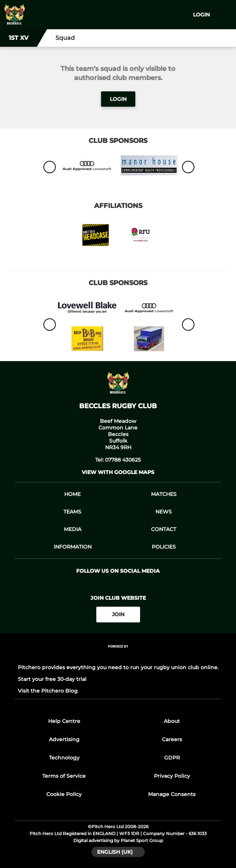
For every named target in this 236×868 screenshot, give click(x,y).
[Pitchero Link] (118, 656)
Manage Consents (172, 794)
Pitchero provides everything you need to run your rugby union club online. (118, 667)
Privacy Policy (172, 776)
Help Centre (64, 721)
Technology (64, 758)
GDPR (172, 758)
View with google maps (118, 472)
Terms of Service (64, 776)
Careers (172, 739)
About (172, 721)
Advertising (64, 739)
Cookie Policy (64, 794)
